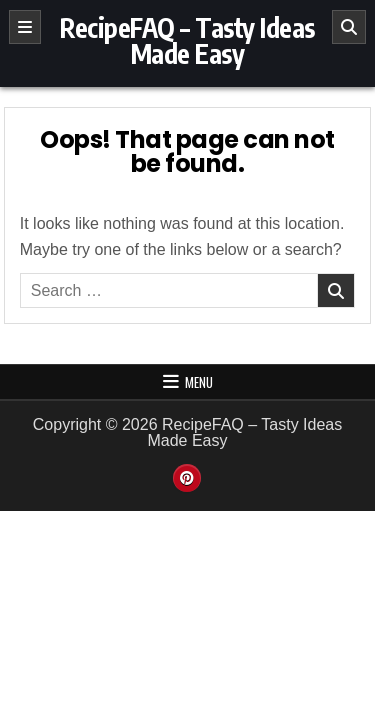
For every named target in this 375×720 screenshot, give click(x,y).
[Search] (349, 27)
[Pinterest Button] (187, 478)
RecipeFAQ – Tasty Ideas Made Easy (187, 40)
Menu (199, 382)
